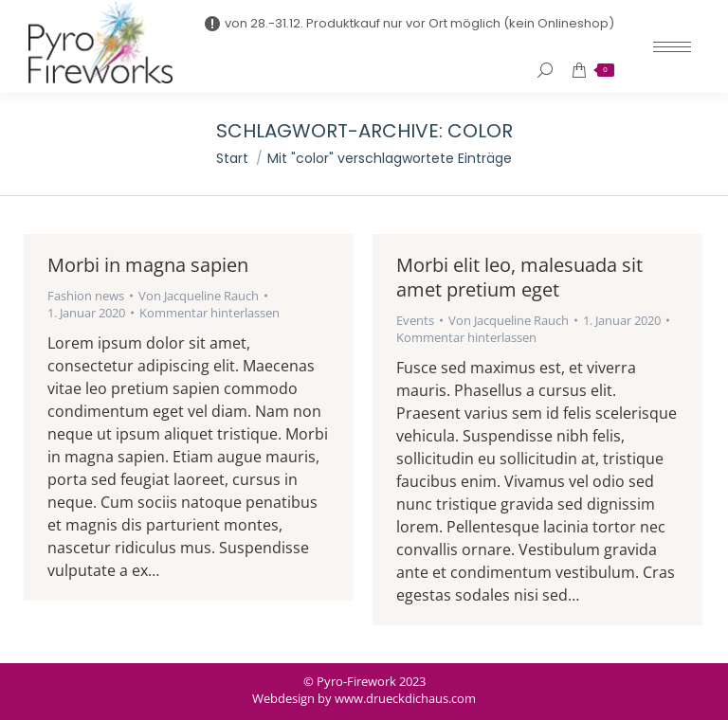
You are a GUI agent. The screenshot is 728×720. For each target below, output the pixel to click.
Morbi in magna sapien (148, 265)
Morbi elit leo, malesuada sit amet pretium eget (519, 277)
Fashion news (86, 296)
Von (199, 296)
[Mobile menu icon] (672, 47)
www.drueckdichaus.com (405, 698)
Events (415, 320)
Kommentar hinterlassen (209, 313)
